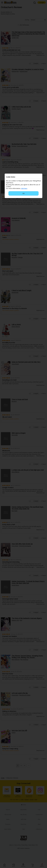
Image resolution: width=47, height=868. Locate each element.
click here (24, 188)
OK (23, 193)
